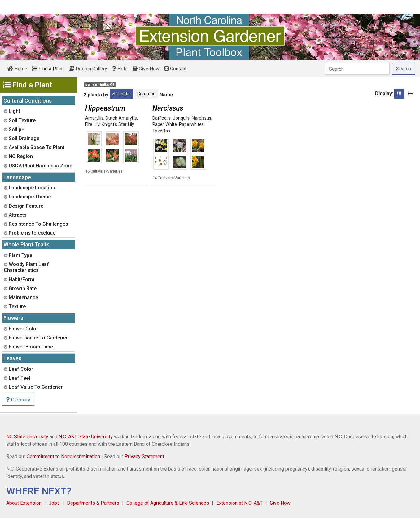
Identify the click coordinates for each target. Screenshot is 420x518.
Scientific (121, 94)
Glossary (18, 400)
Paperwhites (191, 124)
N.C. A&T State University (86, 437)
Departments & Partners (93, 503)
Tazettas (161, 131)
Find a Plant (48, 69)
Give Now (146, 69)
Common (146, 94)
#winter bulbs (100, 85)
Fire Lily (92, 124)
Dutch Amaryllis (121, 118)
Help (120, 69)
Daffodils (162, 118)
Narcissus (201, 118)
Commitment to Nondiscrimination (63, 456)
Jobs (54, 503)
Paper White (165, 124)
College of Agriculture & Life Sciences (168, 503)
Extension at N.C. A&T (239, 503)
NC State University (27, 437)
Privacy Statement (144, 456)
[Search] (357, 69)
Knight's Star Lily (118, 124)
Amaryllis (94, 118)
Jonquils (181, 118)
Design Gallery (88, 69)
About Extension (24, 503)
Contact (175, 69)
